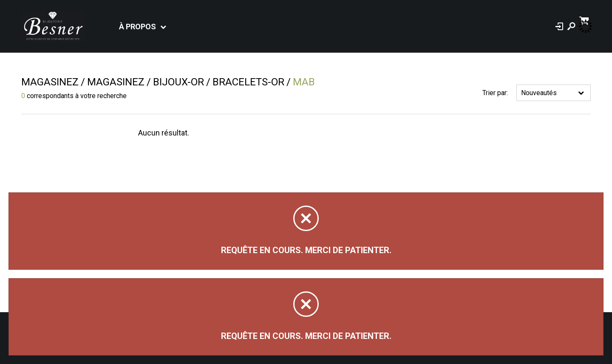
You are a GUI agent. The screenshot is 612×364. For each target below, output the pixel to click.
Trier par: (495, 93)
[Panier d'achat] (585, 20)
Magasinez (50, 82)
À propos (137, 27)
